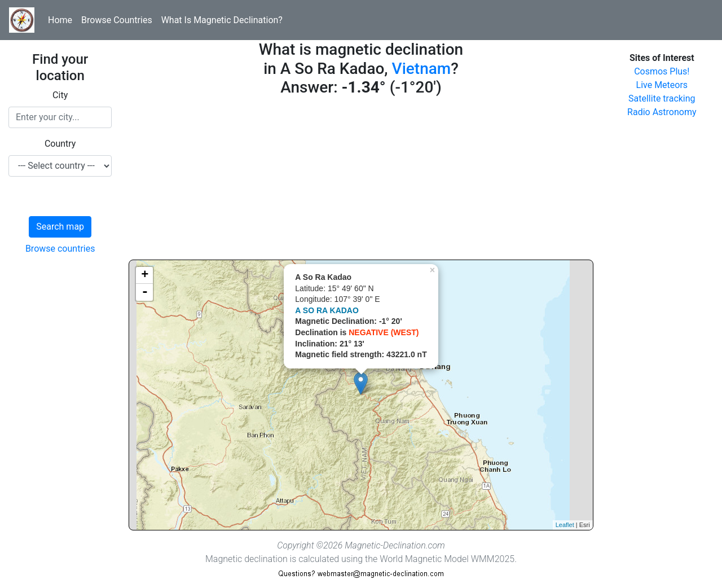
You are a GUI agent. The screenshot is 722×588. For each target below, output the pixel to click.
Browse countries (60, 249)
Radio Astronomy (662, 112)
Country (60, 144)
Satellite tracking (662, 98)
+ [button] (145, 275)
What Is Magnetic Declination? (222, 20)
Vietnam (422, 69)
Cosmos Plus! (662, 71)
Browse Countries (117, 20)
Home (60, 20)
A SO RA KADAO (327, 310)
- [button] (145, 292)
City (60, 95)
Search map (60, 227)
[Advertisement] (361, 181)
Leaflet (565, 525)
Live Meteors (662, 85)
